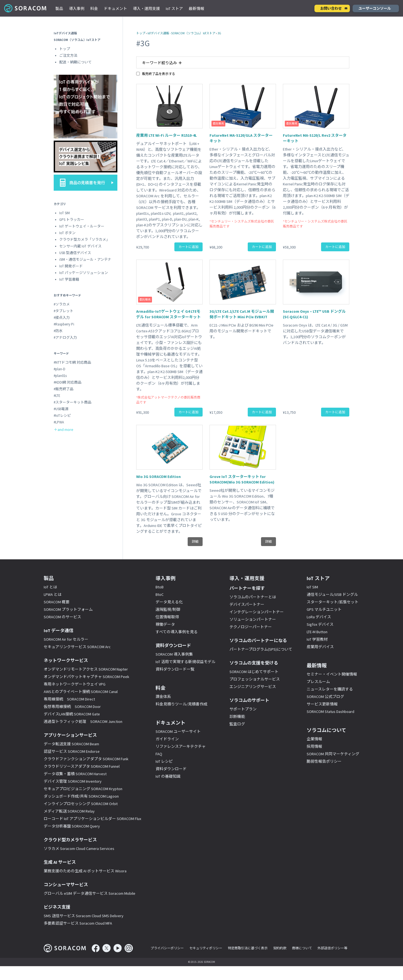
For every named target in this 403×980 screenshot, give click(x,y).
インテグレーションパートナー (257, 612)
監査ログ (237, 724)
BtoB (160, 587)
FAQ (159, 754)
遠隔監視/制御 (168, 609)
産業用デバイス (320, 647)
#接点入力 (62, 318)
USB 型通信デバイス (75, 253)
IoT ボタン (67, 233)
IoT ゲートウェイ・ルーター (82, 226)
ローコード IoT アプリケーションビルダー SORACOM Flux (92, 819)
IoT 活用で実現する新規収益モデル (185, 662)
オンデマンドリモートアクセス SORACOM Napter (86, 669)
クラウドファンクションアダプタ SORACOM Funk (86, 759)
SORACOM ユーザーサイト (178, 731)
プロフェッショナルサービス (255, 679)
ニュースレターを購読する (330, 689)
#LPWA (59, 422)
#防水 (58, 331)
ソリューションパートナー (253, 619)
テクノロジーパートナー (251, 627)
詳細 (195, 541)
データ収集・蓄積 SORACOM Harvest (75, 774)
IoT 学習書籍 (69, 279)
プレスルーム (318, 682)
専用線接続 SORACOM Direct (69, 699)
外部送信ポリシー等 (332, 948)
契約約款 (280, 948)
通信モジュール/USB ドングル (332, 594)
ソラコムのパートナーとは (253, 597)
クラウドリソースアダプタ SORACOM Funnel (82, 766)
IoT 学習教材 (317, 639)
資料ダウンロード (171, 769)
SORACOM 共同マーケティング (333, 754)
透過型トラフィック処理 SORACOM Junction (83, 722)
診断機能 (237, 717)
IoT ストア (174, 9)
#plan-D (60, 369)
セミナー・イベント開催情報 (332, 674)
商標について (302, 948)
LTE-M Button (317, 632)
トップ (141, 33)
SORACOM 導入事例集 (174, 654)
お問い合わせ (331, 8)
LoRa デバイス (319, 617)
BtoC (160, 594)
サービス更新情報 (322, 704)
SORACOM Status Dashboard (330, 712)
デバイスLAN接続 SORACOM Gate (72, 714)
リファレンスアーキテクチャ (181, 746)
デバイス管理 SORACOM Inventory (73, 781)
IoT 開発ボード (71, 266)
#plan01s (60, 376)
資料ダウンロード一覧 (175, 669)
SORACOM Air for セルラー (66, 639)
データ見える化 (169, 602)
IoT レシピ (164, 761)
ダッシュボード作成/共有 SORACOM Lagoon (81, 796)
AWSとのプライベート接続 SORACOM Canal (81, 692)
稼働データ (165, 624)
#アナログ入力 (65, 338)
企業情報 (314, 739)
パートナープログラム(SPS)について (261, 649)
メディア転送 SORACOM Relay (69, 811)
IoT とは (50, 587)
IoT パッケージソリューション (84, 273)
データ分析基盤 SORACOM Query (72, 826)
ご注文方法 (68, 55)
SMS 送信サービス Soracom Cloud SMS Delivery (84, 916)
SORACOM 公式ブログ (325, 697)
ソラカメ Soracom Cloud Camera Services (79, 849)
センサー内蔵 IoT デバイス (80, 246)
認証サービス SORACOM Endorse (72, 751)
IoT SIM (64, 213)
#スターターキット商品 (73, 402)
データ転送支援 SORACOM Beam (71, 744)
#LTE (57, 396)
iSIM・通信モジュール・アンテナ (85, 259)
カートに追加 (188, 247)
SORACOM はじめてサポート (254, 672)
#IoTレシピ (62, 416)
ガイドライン (167, 739)
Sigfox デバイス (320, 624)
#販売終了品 (64, 389)
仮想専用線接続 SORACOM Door (72, 707)
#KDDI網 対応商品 (68, 382)
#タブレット (64, 311)
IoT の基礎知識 (168, 776)
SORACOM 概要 (57, 602)
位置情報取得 (167, 617)
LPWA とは (53, 594)
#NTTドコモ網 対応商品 (72, 362)
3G (219, 33)
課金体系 (163, 697)
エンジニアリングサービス (253, 687)
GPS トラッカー (72, 220)
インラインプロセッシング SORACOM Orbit (81, 804)
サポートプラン (243, 709)
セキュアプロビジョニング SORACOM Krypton (83, 789)
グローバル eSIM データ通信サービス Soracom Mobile (90, 893)
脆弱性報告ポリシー (324, 761)
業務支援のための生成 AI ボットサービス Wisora (85, 871)
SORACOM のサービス (62, 617)
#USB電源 (61, 409)
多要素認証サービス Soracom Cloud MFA (78, 923)
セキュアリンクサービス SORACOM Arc (77, 647)
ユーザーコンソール (375, 8)
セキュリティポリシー (206, 948)
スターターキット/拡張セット (333, 602)
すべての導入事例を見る (177, 632)
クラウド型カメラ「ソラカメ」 (84, 240)
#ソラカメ (62, 304)
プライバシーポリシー (167, 948)
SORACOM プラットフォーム (68, 609)
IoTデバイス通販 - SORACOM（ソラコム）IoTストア (181, 33)
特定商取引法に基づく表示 (248, 948)
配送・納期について (75, 62)
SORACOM (26, 8)
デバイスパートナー (247, 604)
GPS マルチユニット (324, 609)
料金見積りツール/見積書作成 (181, 704)
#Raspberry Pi (64, 324)
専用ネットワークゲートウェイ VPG (75, 684)
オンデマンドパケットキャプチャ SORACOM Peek (86, 677)
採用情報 (314, 746)
